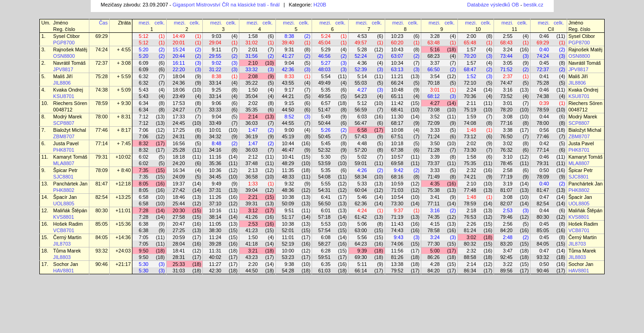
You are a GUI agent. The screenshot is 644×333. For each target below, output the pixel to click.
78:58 (434, 230)
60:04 (361, 190)
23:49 (179, 96)
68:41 (397, 110)
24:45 (179, 123)
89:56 (506, 271)
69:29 (102, 36)
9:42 (398, 170)
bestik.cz (534, 5)
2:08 (253, 76)
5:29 (326, 49)
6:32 (144, 76)
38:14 (215, 217)
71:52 (506, 69)
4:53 (362, 36)
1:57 (472, 49)
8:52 (290, 117)
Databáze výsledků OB (493, 5)
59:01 (361, 163)
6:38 (144, 224)
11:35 (288, 170)
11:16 (215, 157)
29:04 (215, 43)
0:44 (544, 117)
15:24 (179, 49)
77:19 (506, 177)
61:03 (324, 271)
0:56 (544, 130)
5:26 (326, 130)
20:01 (179, 43)
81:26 (397, 257)
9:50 (144, 251)
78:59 (102, 103)
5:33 (362, 184)
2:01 (253, 49)
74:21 (470, 177)
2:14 (253, 117)
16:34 (179, 170)
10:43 (397, 49)
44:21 (288, 96)
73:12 (470, 136)
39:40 (288, 43)
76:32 (506, 150)
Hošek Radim (68, 224)
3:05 (508, 63)
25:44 (179, 203)
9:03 (216, 36)
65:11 (397, 96)
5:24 (326, 36)
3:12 (253, 210)
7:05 (144, 237)
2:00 (472, 36)
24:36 (179, 83)
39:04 (252, 190)
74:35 (434, 217)
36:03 (252, 123)
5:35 (326, 90)
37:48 (252, 163)
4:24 (362, 210)
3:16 (508, 90)
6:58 (362, 130)
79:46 (506, 217)
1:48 (472, 130)
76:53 (470, 217)
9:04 (290, 63)
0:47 (544, 197)
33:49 (215, 123)
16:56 (179, 143)
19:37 (179, 184)
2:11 (472, 103)
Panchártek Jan (70, 184)
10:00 (288, 251)
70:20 (470, 56)
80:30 (102, 210)
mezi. (144, 23)
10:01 (215, 130)
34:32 (215, 136)
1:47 (253, 130)
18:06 (179, 90)
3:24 (508, 49)
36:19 (252, 136)
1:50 (253, 90)
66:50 (434, 69)
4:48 (362, 143)
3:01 (435, 90)
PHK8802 (64, 190)
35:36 (215, 163)
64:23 (361, 244)
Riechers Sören (70, 103)
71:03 (397, 190)
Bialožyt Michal (70, 130)
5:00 (435, 251)
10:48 (397, 90)
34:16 (215, 150)
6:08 (326, 237)
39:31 (252, 203)
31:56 (252, 56)
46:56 (324, 56)
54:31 (324, 190)
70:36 (470, 96)
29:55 (215, 56)
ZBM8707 (64, 136)
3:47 (508, 251)
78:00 (102, 117)
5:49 (326, 117)
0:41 (544, 76)
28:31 (179, 257)
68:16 (397, 177)
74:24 (102, 49)
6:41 (326, 197)
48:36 (288, 190)
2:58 (508, 170)
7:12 (144, 117)
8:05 (144, 184)
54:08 (324, 177)
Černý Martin (67, 237)
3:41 (435, 197)
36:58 (252, 177)
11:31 (215, 251)
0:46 (544, 36)
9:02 (216, 63)
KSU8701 (64, 96)
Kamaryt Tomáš (70, 157)
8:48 (216, 143)
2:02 (253, 103)
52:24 (361, 56)
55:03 (361, 83)
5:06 (362, 224)
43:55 (288, 83)
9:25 (216, 90)
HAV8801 (64, 271)
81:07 (506, 190)
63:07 (397, 56)
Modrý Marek (68, 117)
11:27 (215, 264)
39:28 (215, 244)
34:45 (215, 177)
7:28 (144, 210)
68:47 (470, 69)
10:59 (397, 184)
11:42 (397, 103)
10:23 (397, 36)
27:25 (179, 230)
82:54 (102, 197)
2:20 (253, 264)
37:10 (215, 203)
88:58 (470, 257)
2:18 (472, 210)
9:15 (290, 103)
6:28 (326, 251)
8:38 (290, 36)
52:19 (288, 244)
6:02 (144, 157)
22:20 (179, 69)
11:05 (215, 224)
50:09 (288, 203)
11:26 (215, 197)
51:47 (324, 110)
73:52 (506, 96)
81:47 (102, 184)
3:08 (508, 117)
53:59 (324, 163)
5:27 (326, 63)
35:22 (252, 83)
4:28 (435, 264)
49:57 (361, 43)
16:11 (179, 63)
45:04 (324, 43)
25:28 (179, 150)
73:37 (434, 163)
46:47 (288, 150)
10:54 (397, 197)
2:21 (253, 197)
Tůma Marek (67, 251)
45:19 (288, 136)
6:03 (362, 117)
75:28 (102, 76)
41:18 (252, 244)
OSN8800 (64, 56)
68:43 (506, 43)
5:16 (435, 49)
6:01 (326, 210)
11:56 (397, 251)
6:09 (144, 63)
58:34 (361, 177)
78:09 (102, 170)
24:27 (179, 110)
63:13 (397, 69)
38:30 (215, 230)
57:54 (324, 230)
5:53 (326, 224)
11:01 (288, 237)
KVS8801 (64, 217)
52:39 (361, 69)
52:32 (324, 150)
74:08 (470, 123)
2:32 (472, 170)
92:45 (506, 257)
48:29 (288, 163)
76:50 (506, 136)
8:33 (290, 76)
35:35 (252, 110)
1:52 (472, 76)
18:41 (179, 251)
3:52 (435, 117)
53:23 (288, 257)
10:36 (215, 170)
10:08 (397, 130)
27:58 (179, 217)
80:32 (470, 244)
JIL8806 (62, 83)
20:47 (179, 224)
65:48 (470, 43)
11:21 (397, 76)
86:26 (434, 257)
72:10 (470, 83)
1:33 (253, 184)
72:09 (434, 123)
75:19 (470, 110)
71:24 (434, 136)
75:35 (470, 163)
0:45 (544, 63)
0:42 (544, 143)
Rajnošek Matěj (70, 49)
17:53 (179, 103)
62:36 (361, 203)
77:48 (470, 190)
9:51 (290, 210)
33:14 (215, 83)
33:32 (252, 69)
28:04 (179, 244)
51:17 (288, 217)
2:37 (508, 76)
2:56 (508, 224)
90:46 (102, 264)
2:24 (472, 90)
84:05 (102, 237)
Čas (103, 23)
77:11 (434, 203)
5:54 (326, 76)
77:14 (102, 143)
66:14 (361, 271)
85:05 (102, 224)
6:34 (144, 103)
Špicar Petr (66, 170)
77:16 (506, 123)
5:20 (144, 49)
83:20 (506, 244)
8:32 (144, 143)
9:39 (362, 251)
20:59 (179, 237)
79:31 (102, 157)
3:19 (508, 184)
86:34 (470, 271)
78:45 (506, 163)
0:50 (544, 170)
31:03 (179, 271)
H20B (320, 5)
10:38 (288, 197)
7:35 (144, 170)
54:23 (361, 96)
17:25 (179, 130)
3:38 (508, 130)
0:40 (544, 49)
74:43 (397, 230)
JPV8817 (63, 69)
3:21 (253, 251)
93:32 (102, 251)
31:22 (215, 69)
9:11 (216, 49)
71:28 (434, 150)
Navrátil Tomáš (69, 63)
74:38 (102, 90)
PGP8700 (64, 43)
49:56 (324, 96)
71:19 (397, 217)
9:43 (398, 237)
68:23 (434, 56)
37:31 (215, 190)
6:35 (326, 264)
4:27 (362, 90)
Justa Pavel (66, 143)
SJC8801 (63, 177)
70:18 (434, 83)
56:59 (361, 110)
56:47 (361, 123)
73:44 (506, 56)
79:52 (397, 271)
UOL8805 (64, 203)
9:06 (216, 103)
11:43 (397, 224)
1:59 (472, 117)
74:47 (506, 83)
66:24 (397, 83)
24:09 (179, 177)
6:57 (326, 103)
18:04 (179, 76)
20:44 (179, 56)
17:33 (179, 117)
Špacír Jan (65, 197)
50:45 (324, 136)
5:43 (144, 90)
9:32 (290, 184)
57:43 (361, 136)
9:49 (216, 184)
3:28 (435, 36)
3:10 (508, 157)
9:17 (290, 90)
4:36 (362, 63)
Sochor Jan (66, 264)
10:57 (397, 157)
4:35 (435, 184)
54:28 (288, 271)
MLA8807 (64, 163)
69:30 (361, 257)
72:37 (102, 63)
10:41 (288, 157)
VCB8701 (64, 230)
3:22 (508, 264)
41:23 (252, 230)
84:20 (506, 230)
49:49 (324, 83)
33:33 (215, 110)
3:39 (435, 157)
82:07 (506, 203)
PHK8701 (64, 150)
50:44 (324, 123)
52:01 (288, 230)
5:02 (362, 157)
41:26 (252, 217)
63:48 (434, 43)
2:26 (472, 224)
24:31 (179, 136)
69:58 (397, 163)
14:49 (179, 36)
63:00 (361, 230)
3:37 (435, 63)
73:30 (470, 150)
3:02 (508, 143)
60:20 (397, 43)
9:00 (290, 130)
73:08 (434, 110)
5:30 (326, 157)
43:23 (252, 257)
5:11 (362, 264)
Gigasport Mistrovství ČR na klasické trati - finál (226, 5)
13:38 (397, 264)
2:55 (508, 36)
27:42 (179, 190)
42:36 (288, 69)
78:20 (506, 110)
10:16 (215, 210)
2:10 (253, 63)
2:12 (253, 157)
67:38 (397, 150)
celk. (160, 23)
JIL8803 (62, 257)
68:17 (397, 123)
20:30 (179, 210)
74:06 (397, 244)
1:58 (253, 36)
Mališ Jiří (63, 76)
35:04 (252, 96)
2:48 (508, 237)
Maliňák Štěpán (70, 210)
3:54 (435, 76)
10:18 (397, 143)
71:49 (434, 177)
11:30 (397, 117)
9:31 (290, 49)
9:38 (290, 264)
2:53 (508, 210)
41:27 (288, 56)
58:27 (324, 244)
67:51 (397, 136)
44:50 (288, 110)
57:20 (361, 150)
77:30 (434, 244)
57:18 (324, 217)
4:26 (362, 170)
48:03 (324, 69)
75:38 (434, 190)
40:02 (215, 257)
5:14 (362, 76)
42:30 (215, 271)
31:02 (252, 43)
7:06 (144, 130)
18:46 (179, 197)
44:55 (288, 123)
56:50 (324, 203)
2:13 (253, 170)
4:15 (435, 224)
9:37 (398, 210)
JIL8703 (62, 244)
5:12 (144, 36)
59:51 (324, 257)
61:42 (361, 217)
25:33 (179, 264)
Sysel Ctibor (66, 36)
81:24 (470, 230)
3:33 (435, 130)
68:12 (434, 96)
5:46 (362, 197)
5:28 (362, 49)
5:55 (326, 184)
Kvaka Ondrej (68, 90)
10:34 (397, 63)
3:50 (435, 143)
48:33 (288, 177)
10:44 (288, 143)
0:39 (544, 103)
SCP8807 (64, 123)
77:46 (102, 130)
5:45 (326, 143)
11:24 (215, 237)
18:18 (179, 157)
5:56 (362, 237)
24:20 (179, 163)
